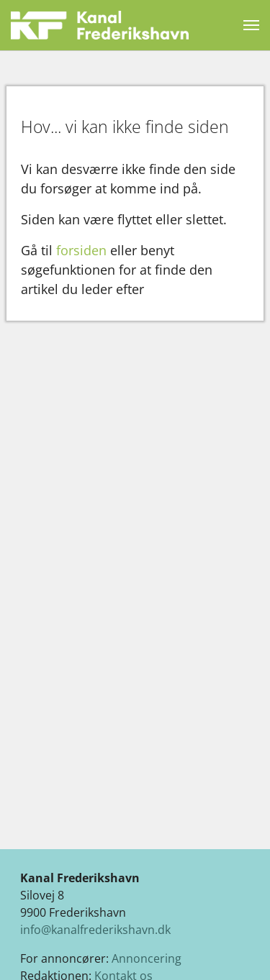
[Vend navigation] (251, 25)
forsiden (81, 250)
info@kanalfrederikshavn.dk (95, 930)
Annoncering (147, 958)
